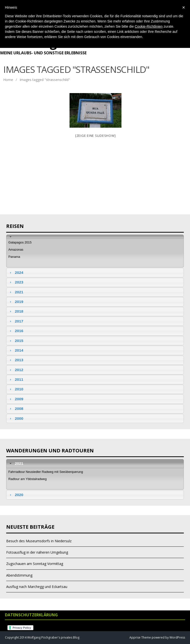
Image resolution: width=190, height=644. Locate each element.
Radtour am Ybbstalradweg (28, 479)
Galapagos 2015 (20, 242)
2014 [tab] (16, 350)
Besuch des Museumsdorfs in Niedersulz (39, 541)
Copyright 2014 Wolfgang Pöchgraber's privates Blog (42, 637)
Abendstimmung (19, 575)
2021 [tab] (16, 292)
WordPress (177, 637)
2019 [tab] (16, 302)
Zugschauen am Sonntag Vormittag (35, 564)
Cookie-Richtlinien (149, 26)
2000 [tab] (16, 418)
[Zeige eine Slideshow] (95, 136)
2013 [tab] (16, 360)
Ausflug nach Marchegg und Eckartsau (37, 587)
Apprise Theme (140, 637)
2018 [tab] (16, 311)
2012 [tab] (16, 370)
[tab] (95, 237)
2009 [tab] (16, 399)
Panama (14, 257)
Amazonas (16, 250)
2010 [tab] (16, 389)
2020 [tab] (16, 495)
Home (8, 80)
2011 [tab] (16, 379)
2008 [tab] (16, 409)
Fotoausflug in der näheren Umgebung (37, 552)
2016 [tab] (16, 331)
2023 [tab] (16, 282)
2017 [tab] (16, 321)
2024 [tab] (16, 272)
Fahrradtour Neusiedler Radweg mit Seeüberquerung (46, 472)
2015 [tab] (16, 341)
